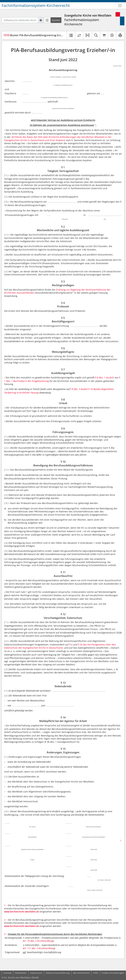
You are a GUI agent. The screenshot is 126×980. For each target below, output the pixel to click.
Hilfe (96, 973)
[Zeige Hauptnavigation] (120, 5)
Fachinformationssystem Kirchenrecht (36, 5)
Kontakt (7, 973)
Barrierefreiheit (81, 973)
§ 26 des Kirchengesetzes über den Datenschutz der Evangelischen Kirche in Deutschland (60, 646)
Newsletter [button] (21, 973)
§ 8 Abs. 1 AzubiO (105, 377)
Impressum (36, 973)
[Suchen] (56, 20)
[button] (87, 35)
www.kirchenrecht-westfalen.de (22, 912)
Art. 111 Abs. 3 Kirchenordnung (39, 948)
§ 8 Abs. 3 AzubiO (79, 389)
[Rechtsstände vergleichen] (79, 35)
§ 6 (71, 645)
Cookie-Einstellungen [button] (113, 973)
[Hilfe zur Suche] (41, 20)
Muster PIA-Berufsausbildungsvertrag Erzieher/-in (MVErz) (42, 35)
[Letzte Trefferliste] (47, 20)
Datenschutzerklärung (58, 973)
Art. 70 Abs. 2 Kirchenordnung (38, 941)
